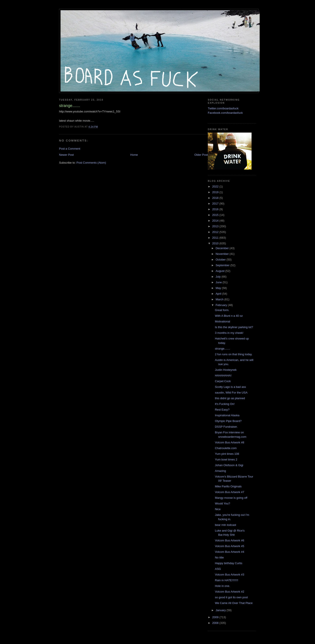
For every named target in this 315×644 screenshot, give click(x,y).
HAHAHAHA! (223, 375)
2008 (216, 623)
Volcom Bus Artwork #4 (229, 552)
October (221, 260)
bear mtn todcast (225, 525)
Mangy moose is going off (231, 498)
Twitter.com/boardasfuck (223, 108)
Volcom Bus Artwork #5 (229, 546)
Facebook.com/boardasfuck (225, 113)
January (221, 610)
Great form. (222, 310)
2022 (216, 186)
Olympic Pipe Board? (228, 421)
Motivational (222, 321)
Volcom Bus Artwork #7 (229, 492)
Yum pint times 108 (227, 454)
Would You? (222, 503)
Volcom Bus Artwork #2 (229, 592)
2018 (216, 198)
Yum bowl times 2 (226, 459)
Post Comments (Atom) (91, 163)
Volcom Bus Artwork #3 (229, 575)
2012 (216, 232)
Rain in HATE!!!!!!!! (227, 580)
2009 (216, 617)
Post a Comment (70, 149)
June (219, 282)
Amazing (220, 471)
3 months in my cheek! (229, 333)
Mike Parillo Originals (228, 486)
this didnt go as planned (230, 398)
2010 (216, 243)
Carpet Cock (223, 381)
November (223, 254)
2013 (216, 226)
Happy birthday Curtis (228, 563)
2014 (216, 221)
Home (134, 155)
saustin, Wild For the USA (231, 393)
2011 (216, 238)
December (223, 248)
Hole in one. (222, 586)
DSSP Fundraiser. (226, 427)
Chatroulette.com (226, 448)
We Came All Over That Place (234, 603)
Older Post (201, 155)
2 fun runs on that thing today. (234, 354)
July (219, 277)
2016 (216, 209)
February (222, 305)
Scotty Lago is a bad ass (230, 387)
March (220, 299)
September (223, 265)
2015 (216, 215)
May (219, 288)
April (219, 294)
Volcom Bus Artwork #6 (229, 540)
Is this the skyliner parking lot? (234, 327)
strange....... (222, 349)
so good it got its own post (231, 597)
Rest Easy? (222, 410)
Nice (218, 509)
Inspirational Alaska (227, 415)
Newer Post (66, 155)
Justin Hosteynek (226, 370)
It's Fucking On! (225, 404)
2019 (216, 192)
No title (219, 557)
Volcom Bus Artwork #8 (229, 442)
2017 (216, 204)
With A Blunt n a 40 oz (229, 316)
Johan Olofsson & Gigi (229, 465)
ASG (218, 569)
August (220, 271)
